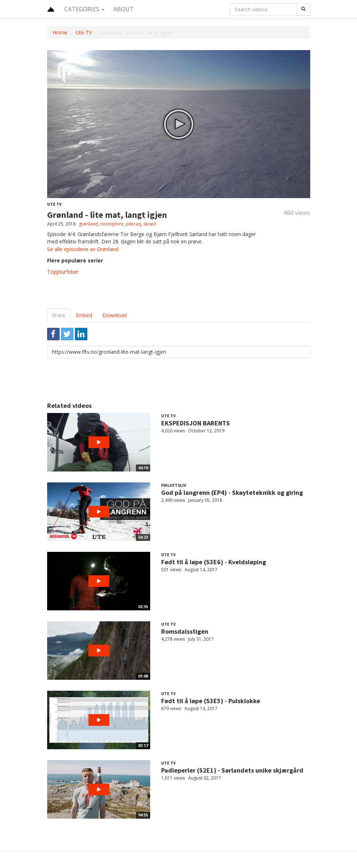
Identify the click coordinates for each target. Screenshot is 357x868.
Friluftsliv (174, 485)
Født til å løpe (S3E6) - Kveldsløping (214, 562)
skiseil (149, 224)
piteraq (133, 224)
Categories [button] (84, 9)
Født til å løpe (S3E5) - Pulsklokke (211, 701)
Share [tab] (59, 315)
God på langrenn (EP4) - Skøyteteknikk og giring (232, 492)
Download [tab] (115, 315)
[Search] (303, 9)
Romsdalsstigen (185, 631)
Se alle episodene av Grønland (83, 249)
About (124, 9)
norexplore (112, 224)
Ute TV (84, 32)
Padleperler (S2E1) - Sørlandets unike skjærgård (232, 770)
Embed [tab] (84, 315)
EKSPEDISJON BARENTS (195, 423)
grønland (88, 224)
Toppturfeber (63, 272)
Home (60, 32)
